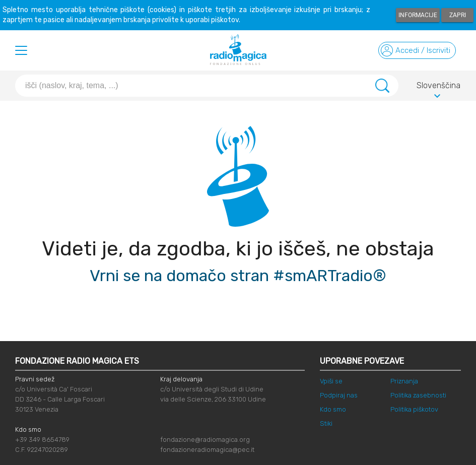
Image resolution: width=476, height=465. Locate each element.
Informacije (418, 15)
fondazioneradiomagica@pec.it (207, 450)
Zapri (458, 15)
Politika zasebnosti (418, 395)
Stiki (326, 423)
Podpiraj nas (339, 395)
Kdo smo (333, 409)
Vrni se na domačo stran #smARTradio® (238, 276)
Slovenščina (438, 87)
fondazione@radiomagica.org (205, 440)
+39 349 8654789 (42, 440)
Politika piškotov (414, 409)
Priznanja (404, 381)
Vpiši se (331, 381)
